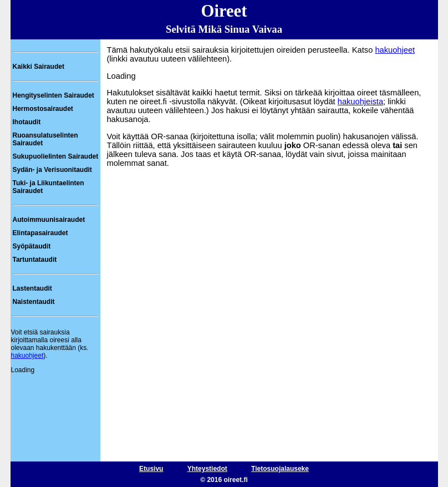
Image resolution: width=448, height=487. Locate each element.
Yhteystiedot (207, 469)
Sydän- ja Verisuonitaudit (52, 170)
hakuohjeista (360, 102)
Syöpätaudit (32, 246)
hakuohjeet (27, 356)
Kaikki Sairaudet (39, 67)
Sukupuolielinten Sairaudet (56, 156)
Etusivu (151, 469)
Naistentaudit (34, 302)
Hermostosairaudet (43, 109)
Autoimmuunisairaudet (49, 220)
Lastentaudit (32, 288)
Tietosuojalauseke (280, 469)
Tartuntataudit (35, 260)
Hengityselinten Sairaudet (54, 95)
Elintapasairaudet (40, 233)
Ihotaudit (27, 122)
